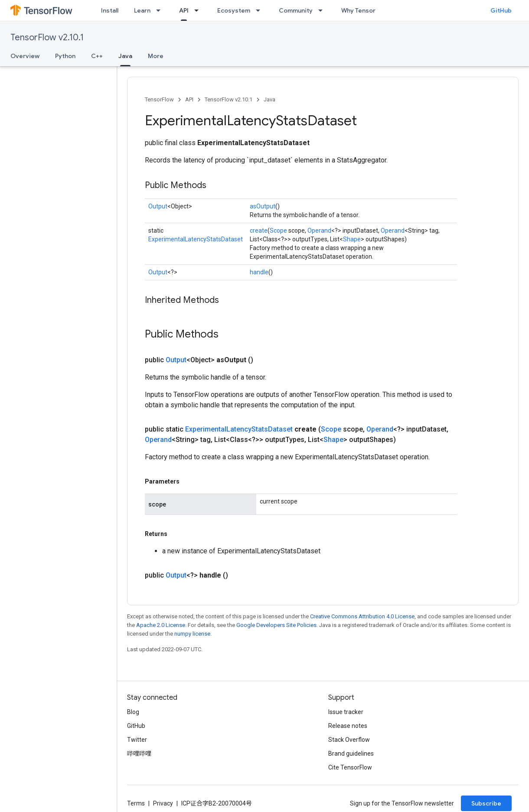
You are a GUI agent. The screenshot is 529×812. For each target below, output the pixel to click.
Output (158, 206)
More (156, 56)
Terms (136, 803)
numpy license (192, 634)
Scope (278, 231)
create (259, 231)
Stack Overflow (349, 740)
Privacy (163, 803)
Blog (133, 712)
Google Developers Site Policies (276, 625)
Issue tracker (346, 712)
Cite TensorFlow (350, 767)
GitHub (501, 10)
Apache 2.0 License (161, 625)
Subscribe (486, 803)
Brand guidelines (351, 754)
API (189, 99)
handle (259, 272)
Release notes (348, 726)
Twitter (137, 740)
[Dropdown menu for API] (199, 10)
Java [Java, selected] (125, 56)
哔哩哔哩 (139, 754)
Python (65, 56)
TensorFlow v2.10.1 (47, 37)
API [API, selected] (184, 10)
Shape (352, 239)
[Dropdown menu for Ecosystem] (261, 10)
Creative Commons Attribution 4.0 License (362, 616)
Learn (142, 10)
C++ (97, 56)
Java (269, 99)
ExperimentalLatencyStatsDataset (196, 239)
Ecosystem (234, 10)
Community (296, 10)
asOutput (263, 206)
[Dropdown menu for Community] (323, 10)
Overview (25, 56)
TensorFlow (159, 99)
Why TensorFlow (365, 10)
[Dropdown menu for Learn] (161, 10)
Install (110, 10)
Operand (319, 231)
